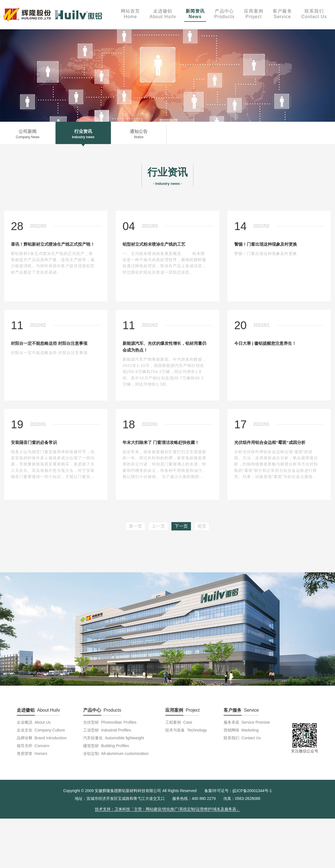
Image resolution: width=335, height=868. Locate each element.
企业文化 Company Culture (41, 730)
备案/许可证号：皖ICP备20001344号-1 (238, 791)
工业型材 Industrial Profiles (107, 730)
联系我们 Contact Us (242, 738)
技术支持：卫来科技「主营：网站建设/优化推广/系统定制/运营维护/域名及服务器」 (167, 809)
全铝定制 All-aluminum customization (116, 754)
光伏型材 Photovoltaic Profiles (110, 722)
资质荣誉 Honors (32, 754)
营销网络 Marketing (241, 730)
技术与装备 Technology (186, 730)
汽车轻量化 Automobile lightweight (114, 738)
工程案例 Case (179, 722)
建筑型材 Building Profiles (106, 746)
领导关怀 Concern (33, 746)
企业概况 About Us (34, 722)
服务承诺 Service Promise (247, 722)
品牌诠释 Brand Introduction (42, 738)
